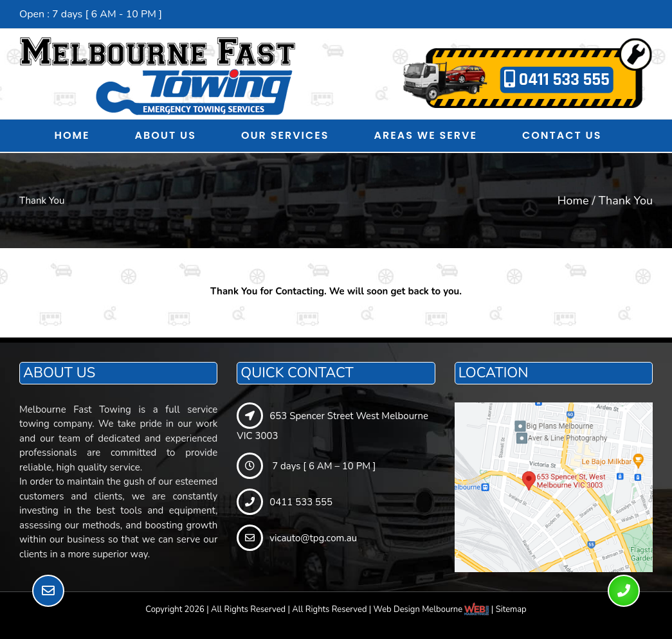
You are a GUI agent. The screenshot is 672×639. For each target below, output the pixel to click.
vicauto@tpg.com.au (297, 538)
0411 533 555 (557, 80)
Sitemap (511, 609)
